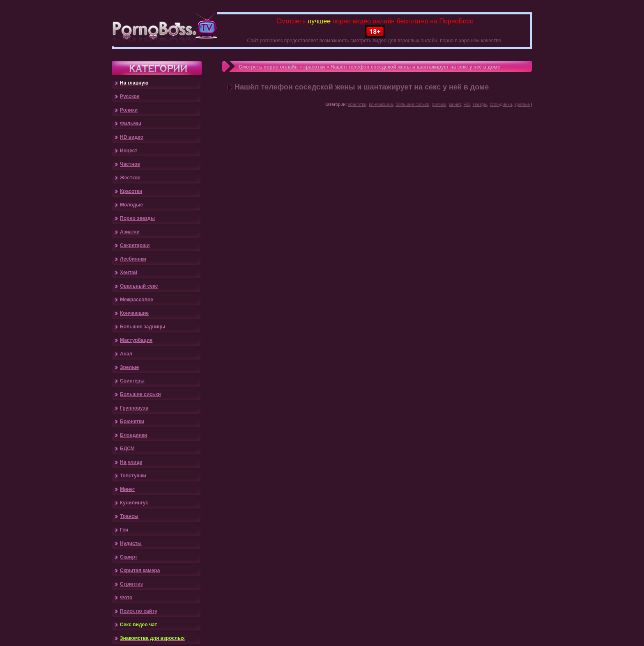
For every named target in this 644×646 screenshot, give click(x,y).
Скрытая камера (140, 570)
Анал (126, 354)
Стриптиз (131, 584)
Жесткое (130, 178)
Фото (126, 598)
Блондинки (133, 435)
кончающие (381, 104)
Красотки (131, 191)
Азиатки (130, 232)
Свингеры (132, 381)
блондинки (501, 104)
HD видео (132, 137)
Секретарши (135, 245)
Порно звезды (137, 218)
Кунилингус (134, 503)
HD (467, 104)
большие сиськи (412, 104)
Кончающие (134, 313)
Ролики (129, 110)
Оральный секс (139, 286)
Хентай (129, 273)
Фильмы (131, 124)
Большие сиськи (140, 394)
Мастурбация (136, 340)
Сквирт (129, 557)
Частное (130, 164)
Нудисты (131, 543)
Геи (124, 530)
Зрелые (129, 367)
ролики (439, 104)
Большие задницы (143, 327)
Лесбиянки (133, 259)
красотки (314, 67)
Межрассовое (137, 300)
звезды (480, 104)
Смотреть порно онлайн (268, 67)
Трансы (129, 516)
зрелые (522, 104)
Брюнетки (132, 422)
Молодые (131, 205)
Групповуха (134, 408)
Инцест (129, 151)
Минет (128, 489)
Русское (130, 96)
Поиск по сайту (139, 611)
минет (455, 104)
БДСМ (127, 449)
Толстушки (133, 476)
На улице (131, 462)
